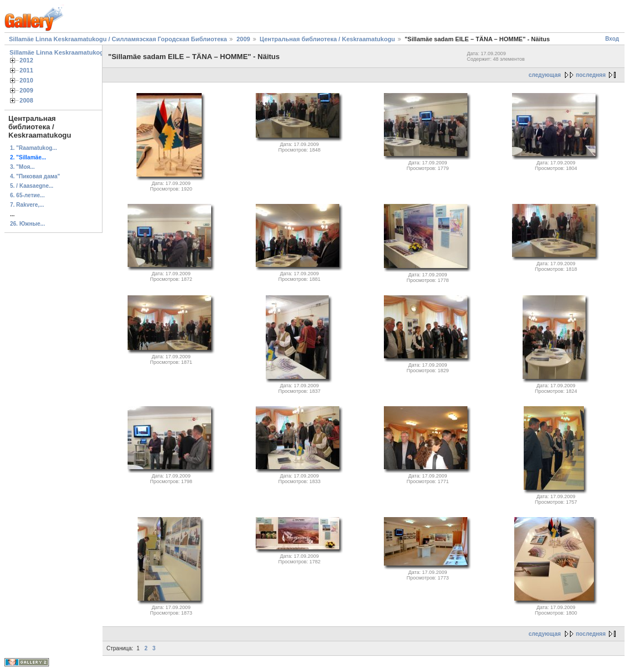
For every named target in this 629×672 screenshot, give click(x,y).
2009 (243, 39)
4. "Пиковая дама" (35, 176)
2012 (26, 60)
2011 (26, 70)
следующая (545, 75)
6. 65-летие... (27, 195)
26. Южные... (28, 224)
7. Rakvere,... (27, 205)
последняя (591, 75)
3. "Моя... (22, 167)
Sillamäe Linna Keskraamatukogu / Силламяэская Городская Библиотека (118, 39)
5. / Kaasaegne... (32, 186)
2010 (26, 80)
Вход (612, 39)
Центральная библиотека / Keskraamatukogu (327, 39)
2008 (26, 100)
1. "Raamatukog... (33, 148)
